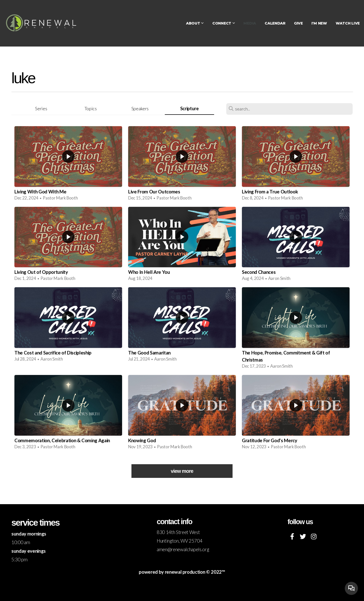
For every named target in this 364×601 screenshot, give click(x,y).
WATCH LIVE (348, 23)
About (195, 23)
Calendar (275, 23)
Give (298, 23)
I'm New (319, 23)
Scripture (189, 108)
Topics (91, 108)
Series (41, 108)
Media (250, 23)
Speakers (140, 108)
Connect (224, 23)
